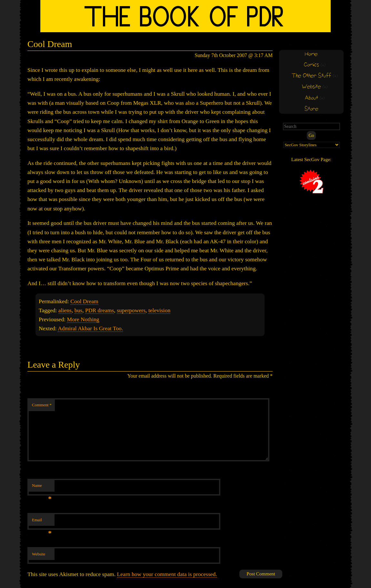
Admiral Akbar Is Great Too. (90, 328)
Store (311, 109)
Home (311, 54)
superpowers (131, 310)
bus (78, 310)
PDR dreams (100, 310)
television (159, 310)
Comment (42, 405)
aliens (65, 310)
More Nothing (83, 319)
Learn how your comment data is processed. (167, 574)
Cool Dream (84, 301)
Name (42, 487)
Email (42, 522)
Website (39, 554)
